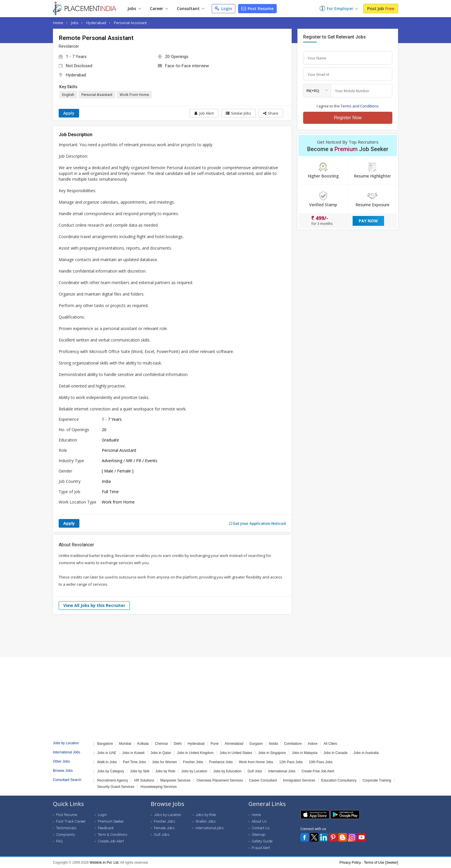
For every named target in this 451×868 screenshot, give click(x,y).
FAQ (59, 841)
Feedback (106, 828)
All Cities (330, 744)
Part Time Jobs (134, 762)
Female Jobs (164, 828)
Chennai (161, 744)
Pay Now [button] (368, 221)
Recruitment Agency (113, 780)
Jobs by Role (165, 771)
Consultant (191, 8)
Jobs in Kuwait (133, 753)
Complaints (66, 835)
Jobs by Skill (140, 771)
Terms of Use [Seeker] (381, 863)
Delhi (178, 744)
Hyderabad (96, 23)
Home (58, 23)
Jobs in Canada (336, 753)
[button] (271, 113)
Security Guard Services (116, 787)
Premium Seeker (111, 821)
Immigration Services (299, 780)
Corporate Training (377, 780)
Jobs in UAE (107, 753)
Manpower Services (175, 780)
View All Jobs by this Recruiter (94, 605)
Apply (69, 113)
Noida (273, 744)
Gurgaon (256, 744)
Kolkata (143, 744)
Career (159, 8)
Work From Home (134, 95)
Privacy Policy (350, 863)
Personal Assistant (130, 23)
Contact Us (261, 828)
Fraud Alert (261, 848)
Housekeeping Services (158, 787)
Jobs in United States (236, 753)
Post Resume (257, 8)
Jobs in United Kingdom (195, 753)
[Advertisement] (225, 636)
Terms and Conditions (360, 106)
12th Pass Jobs (291, 762)
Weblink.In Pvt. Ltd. (105, 863)
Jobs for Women (164, 762)
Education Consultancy (339, 780)
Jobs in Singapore (272, 753)
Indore (313, 744)
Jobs (134, 8)
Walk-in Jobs (107, 762)
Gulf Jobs (255, 771)
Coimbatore (293, 744)
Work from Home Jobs (256, 762)
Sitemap (259, 835)
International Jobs (282, 771)
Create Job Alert (111, 841)
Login (223, 8)
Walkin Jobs (206, 821)
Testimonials (66, 828)
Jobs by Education (227, 771)
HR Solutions (144, 780)
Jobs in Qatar (161, 753)
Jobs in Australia (366, 753)
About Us (259, 821)
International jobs (210, 828)
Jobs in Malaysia (305, 753)
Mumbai (125, 744)
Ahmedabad (234, 744)
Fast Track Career (71, 821)
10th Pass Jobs (321, 762)
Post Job (381, 8)
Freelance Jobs (221, 762)
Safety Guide (262, 841)
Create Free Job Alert (318, 771)
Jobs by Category (111, 771)
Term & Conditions (113, 835)
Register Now (348, 118)
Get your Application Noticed (258, 523)
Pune (215, 744)
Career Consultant (263, 780)
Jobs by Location (194, 771)
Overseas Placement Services (220, 780)
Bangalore (105, 744)
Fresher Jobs (193, 762)
